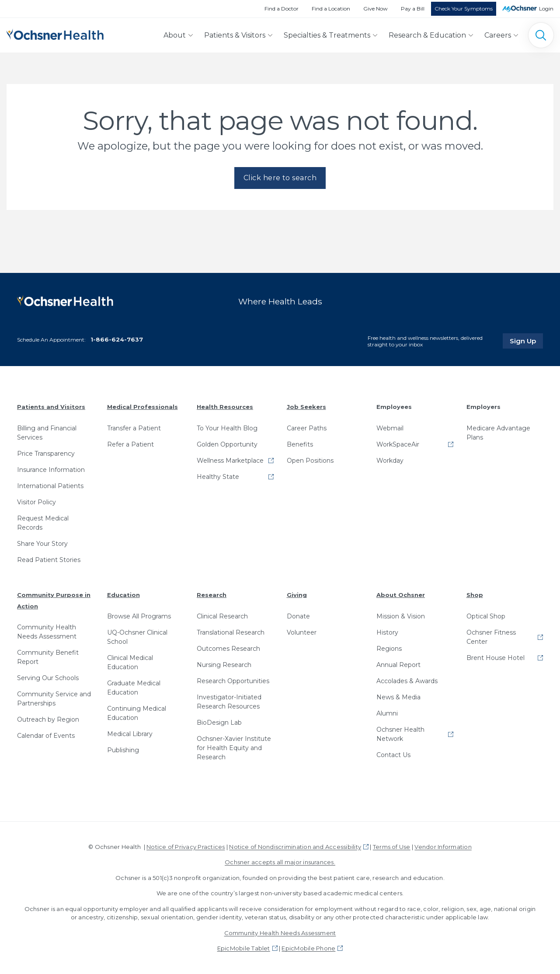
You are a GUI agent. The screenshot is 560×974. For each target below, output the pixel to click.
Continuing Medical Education (137, 713)
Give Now (376, 9)
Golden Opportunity (227, 444)
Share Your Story (42, 544)
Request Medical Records (43, 523)
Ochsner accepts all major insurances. (280, 862)
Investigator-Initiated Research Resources (229, 702)
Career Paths (307, 428)
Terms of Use (392, 847)
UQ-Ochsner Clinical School (137, 637)
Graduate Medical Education (134, 688)
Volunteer (302, 632)
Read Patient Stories (49, 560)
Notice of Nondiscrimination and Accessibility (295, 847)
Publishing (123, 750)
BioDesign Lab (219, 723)
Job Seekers (306, 407)
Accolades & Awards (407, 681)
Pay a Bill (413, 9)
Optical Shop (486, 616)
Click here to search (280, 178)
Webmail (390, 428)
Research (212, 595)
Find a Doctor (282, 9)
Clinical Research (222, 616)
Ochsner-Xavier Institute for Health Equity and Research (234, 748)
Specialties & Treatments (327, 35)
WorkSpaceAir (398, 444)
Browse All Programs (139, 616)
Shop (475, 595)
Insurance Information (51, 470)
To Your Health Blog (227, 428)
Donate (298, 616)
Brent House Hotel (496, 658)
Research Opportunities (233, 681)
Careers (498, 35)
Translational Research (231, 632)
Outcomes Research (228, 649)
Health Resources (225, 407)
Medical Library (130, 734)
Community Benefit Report (48, 657)
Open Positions (310, 461)
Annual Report (398, 665)
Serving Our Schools (48, 678)
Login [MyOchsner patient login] (546, 9)
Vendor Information (443, 847)
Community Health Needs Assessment (47, 632)
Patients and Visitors (51, 407)
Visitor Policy (37, 502)
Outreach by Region (48, 719)
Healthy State (218, 477)
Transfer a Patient (134, 428)
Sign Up (526, 341)
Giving (297, 595)
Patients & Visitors (235, 35)
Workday (390, 461)
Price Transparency (46, 454)
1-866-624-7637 (117, 339)
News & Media (398, 697)
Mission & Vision (401, 616)
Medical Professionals (143, 407)
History (387, 632)
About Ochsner (401, 595)
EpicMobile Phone (308, 948)
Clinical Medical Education (130, 662)
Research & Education (427, 35)
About (175, 35)
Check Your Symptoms (464, 9)
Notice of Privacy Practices (186, 847)
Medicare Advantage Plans (498, 433)
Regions (389, 649)
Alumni (387, 713)
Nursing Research (224, 665)
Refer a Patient (130, 444)
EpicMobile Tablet (244, 948)
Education (123, 595)
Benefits (300, 444)
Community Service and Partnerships (54, 699)
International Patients (50, 486)
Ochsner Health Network (400, 734)
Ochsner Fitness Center (491, 637)
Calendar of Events (46, 736)
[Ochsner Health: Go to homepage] (55, 33)
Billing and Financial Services (47, 433)
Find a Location (331, 9)
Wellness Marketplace (230, 461)
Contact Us (393, 755)
